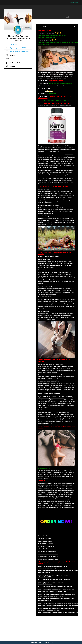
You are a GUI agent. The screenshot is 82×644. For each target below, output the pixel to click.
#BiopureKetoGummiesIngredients (48, 554)
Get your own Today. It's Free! (41, 642)
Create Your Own (74, 3)
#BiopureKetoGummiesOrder (46, 546)
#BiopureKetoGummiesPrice (46, 541)
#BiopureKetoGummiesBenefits (47, 551)
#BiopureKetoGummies (45, 539)
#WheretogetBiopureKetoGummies (48, 557)
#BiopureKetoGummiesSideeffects (48, 559)
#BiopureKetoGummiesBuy (46, 544)
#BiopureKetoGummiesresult (46, 549)
